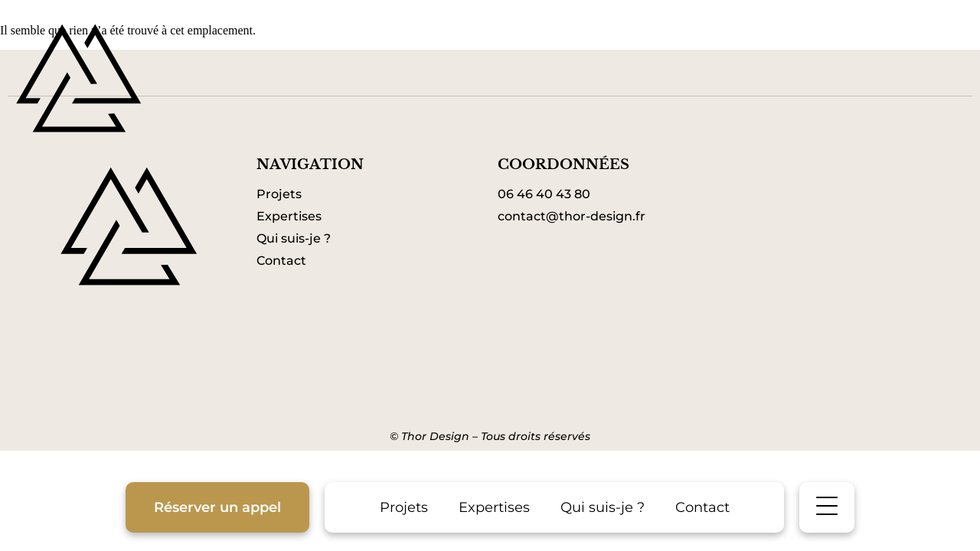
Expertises (494, 507)
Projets (404, 507)
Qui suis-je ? (603, 507)
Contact (702, 507)
